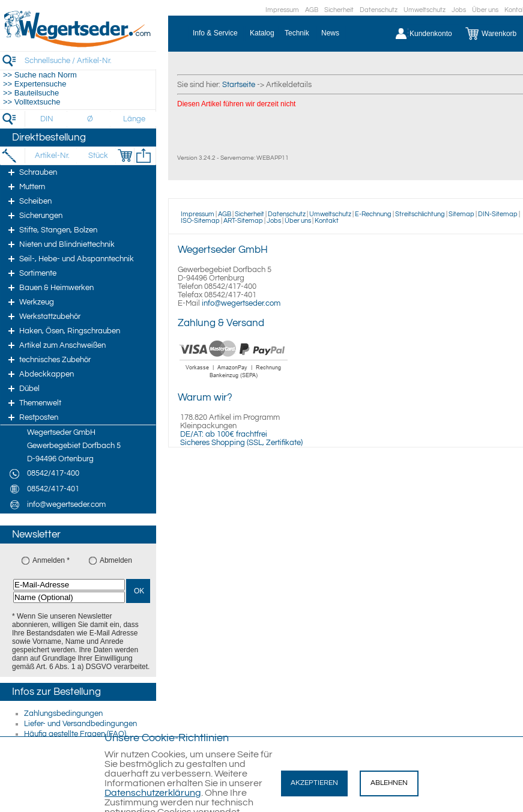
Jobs (459, 10)
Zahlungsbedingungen (63, 714)
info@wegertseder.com (241, 303)
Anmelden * (51, 560)
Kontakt (327, 221)
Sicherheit (339, 10)
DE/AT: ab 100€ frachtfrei (224, 434)
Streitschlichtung (420, 214)
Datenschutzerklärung (153, 793)
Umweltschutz (425, 10)
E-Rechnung (373, 214)
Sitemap (461, 214)
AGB (312, 10)
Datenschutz (379, 10)
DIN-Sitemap (498, 214)
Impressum (282, 10)
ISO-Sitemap (200, 221)
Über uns (485, 10)
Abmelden (116, 560)
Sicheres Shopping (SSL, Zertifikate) (241, 443)
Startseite (239, 85)
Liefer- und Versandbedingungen (80, 724)
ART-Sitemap (243, 221)
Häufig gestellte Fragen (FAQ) (75, 734)
